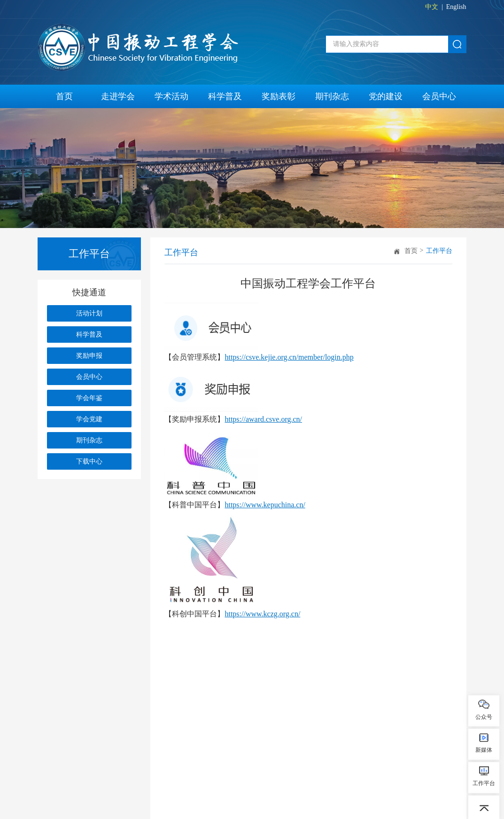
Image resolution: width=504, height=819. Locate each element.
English (456, 7)
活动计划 (89, 313)
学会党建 (89, 419)
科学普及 (225, 96)
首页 (64, 96)
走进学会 (118, 96)
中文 (432, 7)
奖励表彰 (279, 96)
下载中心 (89, 461)
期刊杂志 (332, 96)
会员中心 (439, 96)
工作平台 (439, 251)
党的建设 (386, 96)
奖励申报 (89, 356)
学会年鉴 (89, 398)
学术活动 (171, 96)
